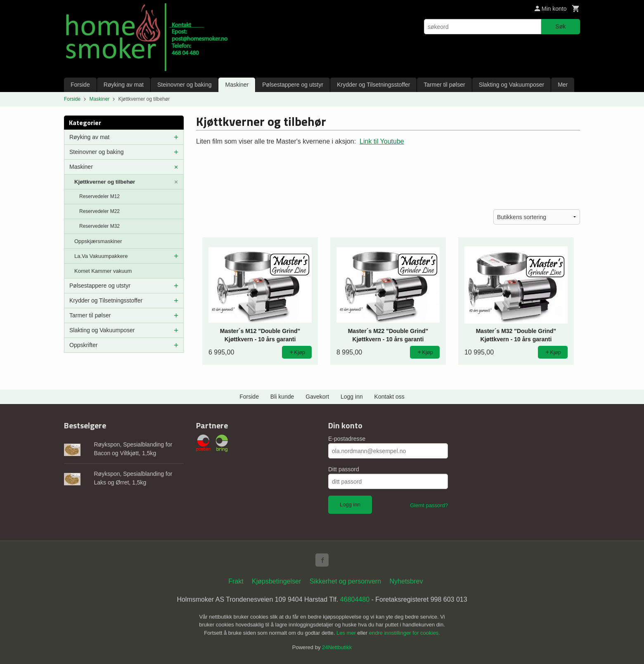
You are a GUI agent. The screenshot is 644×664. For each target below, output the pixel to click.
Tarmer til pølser (444, 85)
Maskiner (237, 85)
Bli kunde (282, 397)
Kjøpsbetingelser (276, 581)
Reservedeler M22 (99, 211)
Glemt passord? (429, 505)
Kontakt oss (389, 397)
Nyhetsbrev (406, 581)
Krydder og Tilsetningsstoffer (373, 85)
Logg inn (352, 397)
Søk (560, 26)
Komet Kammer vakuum (103, 271)
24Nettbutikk (337, 647)
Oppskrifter (83, 345)
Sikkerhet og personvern (345, 581)
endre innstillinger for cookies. (405, 633)
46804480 (355, 599)
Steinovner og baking (185, 85)
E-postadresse (347, 439)
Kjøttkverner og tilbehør (105, 182)
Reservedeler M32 (99, 226)
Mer (563, 85)
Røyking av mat (124, 85)
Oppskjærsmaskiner (98, 241)
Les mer (347, 633)
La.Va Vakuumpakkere (101, 256)
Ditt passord (344, 469)
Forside (80, 85)
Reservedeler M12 (99, 196)
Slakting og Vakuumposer (512, 85)
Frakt (236, 581)
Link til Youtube (382, 141)
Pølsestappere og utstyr (293, 85)
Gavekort (317, 397)
